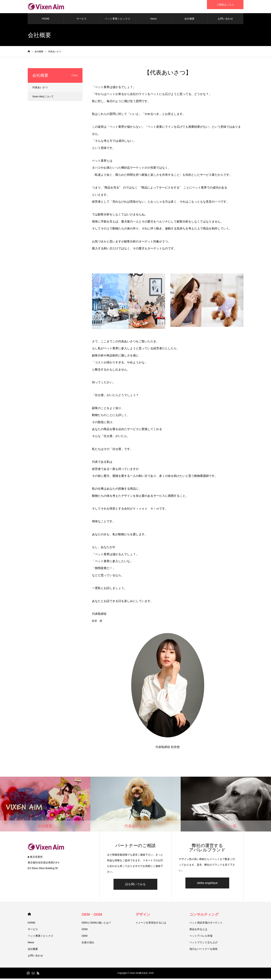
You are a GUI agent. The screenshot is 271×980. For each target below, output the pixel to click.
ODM (85, 931)
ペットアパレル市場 (201, 937)
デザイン (143, 916)
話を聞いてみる (135, 886)
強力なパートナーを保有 (203, 950)
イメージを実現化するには (151, 924)
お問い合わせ (225, 20)
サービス (82, 20)
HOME (46, 20)
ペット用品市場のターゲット (206, 924)
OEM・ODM (92, 916)
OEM (84, 937)
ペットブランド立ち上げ (203, 944)
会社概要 (189, 20)
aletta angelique (207, 884)
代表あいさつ (40, 89)
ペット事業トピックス (118, 20)
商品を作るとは (198, 931)
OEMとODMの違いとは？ (96, 924)
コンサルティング (204, 916)
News (153, 20)
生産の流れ (88, 944)
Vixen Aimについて (43, 98)
